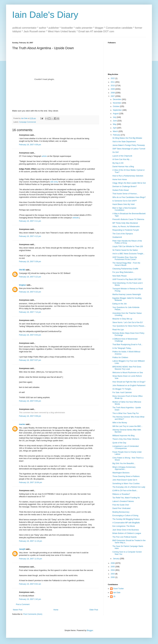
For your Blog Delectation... (123, 272)
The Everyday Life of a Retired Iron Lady (129, 487)
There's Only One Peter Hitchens (126, 439)
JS (114, 596)
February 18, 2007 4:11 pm (30, 221)
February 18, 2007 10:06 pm (30, 482)
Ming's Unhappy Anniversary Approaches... (124, 468)
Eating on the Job (119, 304)
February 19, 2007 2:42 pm (30, 599)
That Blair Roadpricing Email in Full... (127, 345)
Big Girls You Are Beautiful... (124, 463)
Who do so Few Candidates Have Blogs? (129, 197)
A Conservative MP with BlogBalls (126, 523)
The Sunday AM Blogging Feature (126, 519)
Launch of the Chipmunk (122, 156)
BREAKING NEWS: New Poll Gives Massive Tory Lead (127, 368)
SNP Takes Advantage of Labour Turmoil (129, 149)
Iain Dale (117, 593)
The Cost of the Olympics (123, 234)
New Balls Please (119, 276)
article (44, 156)
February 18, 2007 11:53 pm (30, 559)
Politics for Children (120, 357)
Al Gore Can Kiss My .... (122, 159)
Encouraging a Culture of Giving (125, 516)
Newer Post (18, 610)
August (116, 114)
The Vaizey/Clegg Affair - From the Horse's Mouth (126, 264)
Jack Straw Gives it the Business (126, 530)
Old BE (22, 270)
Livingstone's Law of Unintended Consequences (125, 447)
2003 (113, 574)
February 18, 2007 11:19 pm (30, 541)
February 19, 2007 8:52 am (30, 584)
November (117, 103)
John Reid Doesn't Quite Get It (125, 480)
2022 (113, 78)
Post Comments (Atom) (33, 614)
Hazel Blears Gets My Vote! (124, 204)
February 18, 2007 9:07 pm (30, 360)
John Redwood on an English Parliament (129, 385)
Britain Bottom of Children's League (127, 533)
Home (56, 610)
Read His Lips (118, 330)
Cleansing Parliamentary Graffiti (125, 269)
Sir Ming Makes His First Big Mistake (127, 138)
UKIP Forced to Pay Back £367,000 (127, 279)
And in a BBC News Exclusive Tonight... (128, 254)
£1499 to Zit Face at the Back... (125, 491)
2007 (113, 96)
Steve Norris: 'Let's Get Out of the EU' (128, 322)
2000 (113, 577)
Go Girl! (116, 152)
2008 (113, 93)
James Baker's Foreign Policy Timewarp (129, 145)
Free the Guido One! (121, 505)
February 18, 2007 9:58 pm (30, 416)
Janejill (22, 549)
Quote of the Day (119, 443)
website (76, 218)
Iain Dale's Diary (45, 15)
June (115, 121)
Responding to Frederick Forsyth (126, 230)
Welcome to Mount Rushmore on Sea (128, 373)
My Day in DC (118, 163)
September (118, 110)
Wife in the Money (120, 423)
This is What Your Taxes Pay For (126, 413)
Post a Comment (23, 604)
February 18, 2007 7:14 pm (30, 312)
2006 (113, 563)
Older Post (94, 610)
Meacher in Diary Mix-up (122, 319)
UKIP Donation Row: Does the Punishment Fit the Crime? (125, 258)
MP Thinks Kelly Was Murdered (125, 223)
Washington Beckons (121, 473)
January (116, 559)
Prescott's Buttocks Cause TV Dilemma (128, 219)
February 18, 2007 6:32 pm (30, 292)
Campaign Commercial (27, 122)
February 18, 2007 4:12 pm (30, 236)
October (116, 106)
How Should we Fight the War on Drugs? (129, 382)
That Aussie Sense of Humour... (125, 194)
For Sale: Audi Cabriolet (122, 392)
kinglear (22, 285)
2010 (113, 86)
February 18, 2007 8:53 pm (30, 335)
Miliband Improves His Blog (123, 436)
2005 (113, 567)
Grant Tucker (118, 589)
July (115, 117)
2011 (113, 82)
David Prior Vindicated (121, 508)
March (116, 131)
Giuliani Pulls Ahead (121, 190)
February (117, 135)
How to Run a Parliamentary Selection (128, 176)
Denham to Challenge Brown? (125, 187)
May (115, 124)
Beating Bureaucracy (121, 512)
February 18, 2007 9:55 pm (30, 401)
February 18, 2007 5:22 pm (30, 277)
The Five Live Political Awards (125, 537)
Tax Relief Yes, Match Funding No (126, 498)
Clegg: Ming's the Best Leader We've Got (129, 183)
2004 (113, 570)
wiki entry (54, 182)
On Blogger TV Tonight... (122, 389)
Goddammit (117, 237)
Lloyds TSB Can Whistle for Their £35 (128, 246)
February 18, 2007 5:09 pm (30, 262)
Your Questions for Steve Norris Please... (129, 326)
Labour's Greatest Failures (123, 501)
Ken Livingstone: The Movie (124, 526)
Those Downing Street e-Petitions (126, 476)
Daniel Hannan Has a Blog (123, 167)
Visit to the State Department (124, 142)
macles (22, 424)
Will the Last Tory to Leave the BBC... (128, 426)
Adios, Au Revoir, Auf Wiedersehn (126, 227)
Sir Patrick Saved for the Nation (125, 250)
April (115, 128)
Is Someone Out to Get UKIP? (125, 201)
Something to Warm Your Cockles (126, 484)
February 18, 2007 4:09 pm (30, 145)
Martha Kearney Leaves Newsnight (127, 294)
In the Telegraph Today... (122, 348)
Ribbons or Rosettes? (121, 494)
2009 (113, 89)
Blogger (90, 630)
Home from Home (120, 179)
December (117, 99)
